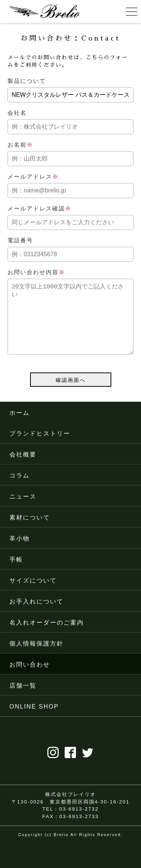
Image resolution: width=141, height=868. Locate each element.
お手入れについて (36, 616)
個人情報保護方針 (36, 659)
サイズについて (33, 595)
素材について (30, 532)
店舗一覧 (23, 701)
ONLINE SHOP (34, 722)
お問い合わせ (30, 680)
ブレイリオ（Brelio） (44, 11)
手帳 (16, 574)
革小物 (20, 553)
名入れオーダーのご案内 (47, 637)
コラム (20, 490)
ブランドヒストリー (40, 448)
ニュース (23, 511)
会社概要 (23, 469)
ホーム (20, 428)
